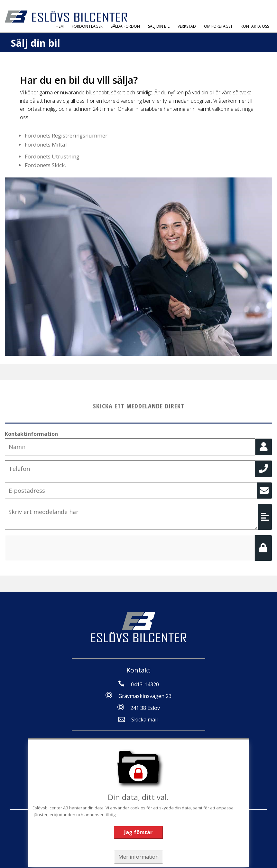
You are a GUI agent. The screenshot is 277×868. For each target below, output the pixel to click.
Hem (60, 26)
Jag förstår (138, 832)
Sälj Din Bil (159, 26)
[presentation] (54, 548)
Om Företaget (218, 26)
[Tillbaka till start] (66, 16)
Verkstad (187, 26)
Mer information (138, 857)
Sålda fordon (125, 26)
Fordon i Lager (87, 26)
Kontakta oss (255, 26)
